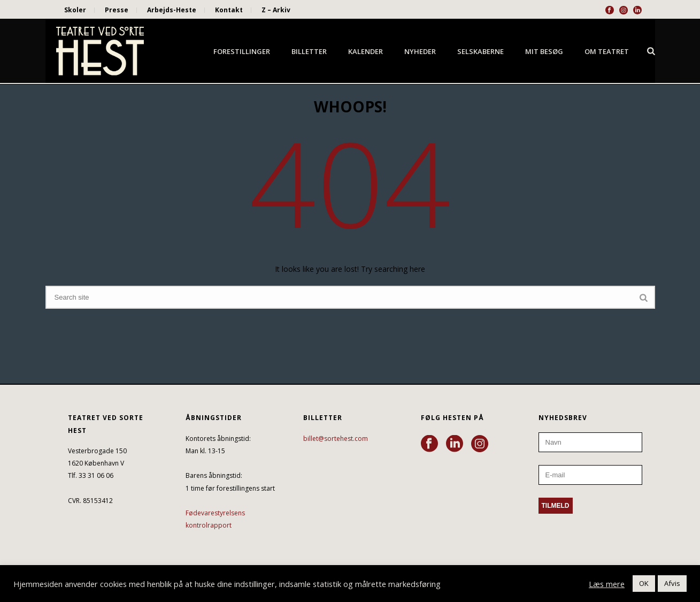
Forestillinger (242, 51)
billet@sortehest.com (336, 439)
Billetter (309, 51)
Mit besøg (544, 51)
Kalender (366, 51)
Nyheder (420, 51)
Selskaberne (480, 51)
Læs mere (607, 584)
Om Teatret (607, 51)
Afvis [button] (672, 583)
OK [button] (644, 583)
